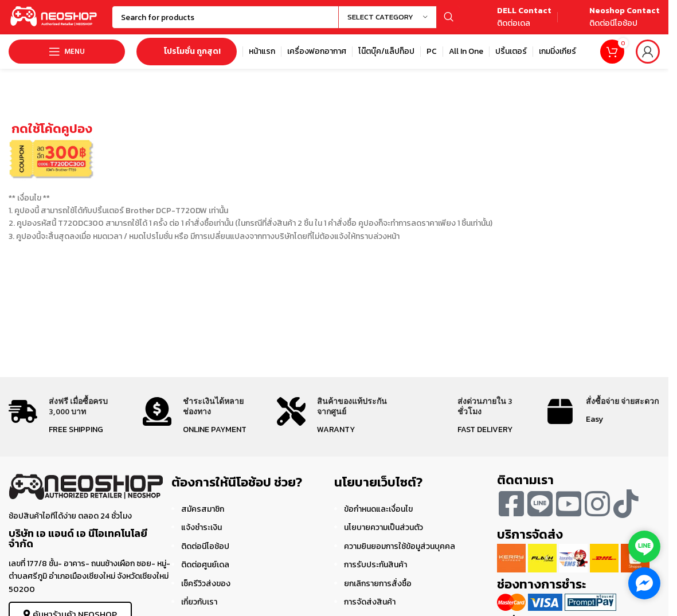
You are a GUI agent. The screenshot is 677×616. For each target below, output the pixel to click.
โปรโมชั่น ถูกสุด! (187, 51)
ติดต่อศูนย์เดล (205, 565)
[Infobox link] (511, 17)
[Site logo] (54, 16)
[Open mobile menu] (67, 52)
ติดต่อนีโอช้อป (205, 546)
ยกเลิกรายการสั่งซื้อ (378, 584)
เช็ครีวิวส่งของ (206, 584)
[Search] (286, 17)
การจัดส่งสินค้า (370, 602)
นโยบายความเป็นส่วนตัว (383, 527)
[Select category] (388, 17)
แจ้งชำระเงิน (201, 527)
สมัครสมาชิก (203, 509)
